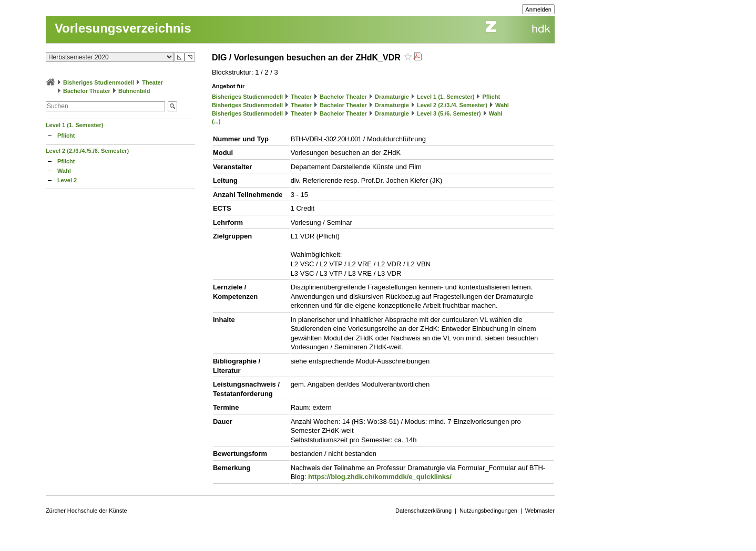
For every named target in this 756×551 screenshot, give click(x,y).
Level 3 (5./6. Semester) (449, 113)
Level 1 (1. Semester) (74, 125)
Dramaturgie (392, 97)
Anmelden (538, 9)
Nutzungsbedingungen (488, 511)
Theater (152, 82)
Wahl (64, 171)
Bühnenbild (134, 91)
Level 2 (67, 180)
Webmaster (540, 511)
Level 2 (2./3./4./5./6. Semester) (87, 151)
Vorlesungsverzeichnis (123, 28)
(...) (216, 121)
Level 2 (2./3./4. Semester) (452, 105)
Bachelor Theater (87, 91)
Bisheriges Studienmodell (99, 82)
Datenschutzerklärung (423, 511)
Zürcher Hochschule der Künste (86, 511)
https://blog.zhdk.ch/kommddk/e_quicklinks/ (380, 477)
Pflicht (66, 136)
